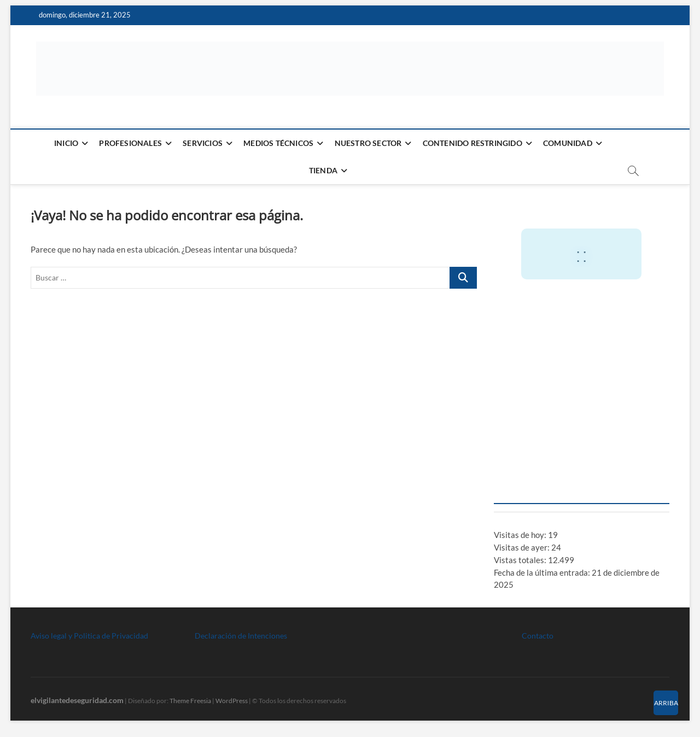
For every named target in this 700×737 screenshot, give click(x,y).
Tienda (323, 170)
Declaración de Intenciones (241, 636)
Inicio (66, 143)
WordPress (232, 701)
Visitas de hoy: (521, 535)
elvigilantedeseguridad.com (77, 700)
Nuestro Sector (368, 143)
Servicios (203, 143)
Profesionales (130, 143)
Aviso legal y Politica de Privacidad (89, 636)
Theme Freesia (190, 701)
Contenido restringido (472, 143)
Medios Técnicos (278, 143)
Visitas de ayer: (523, 547)
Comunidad (568, 143)
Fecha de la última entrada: (543, 572)
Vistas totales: (521, 560)
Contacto (538, 636)
